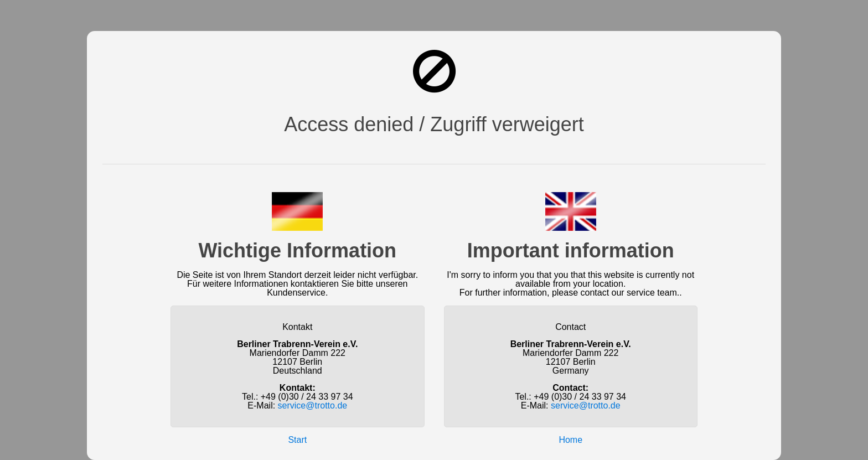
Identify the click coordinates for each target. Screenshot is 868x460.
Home (570, 440)
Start (297, 440)
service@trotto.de (313, 405)
